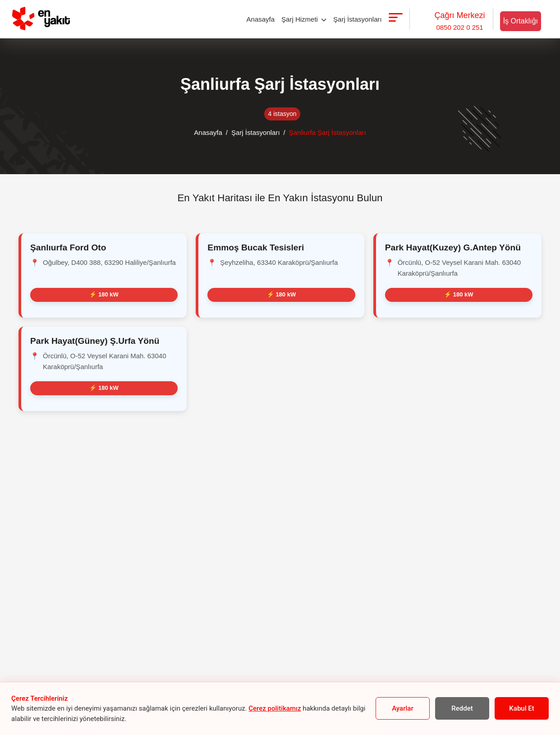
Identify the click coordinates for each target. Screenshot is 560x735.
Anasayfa (261, 19)
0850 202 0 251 (459, 20)
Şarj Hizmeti (304, 19)
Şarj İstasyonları (358, 19)
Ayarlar (402, 708)
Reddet (462, 708)
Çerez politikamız (275, 708)
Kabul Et (521, 708)
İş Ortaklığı (521, 21)
